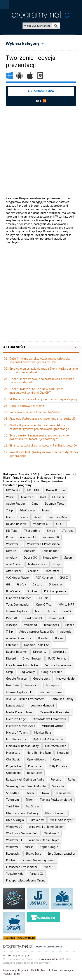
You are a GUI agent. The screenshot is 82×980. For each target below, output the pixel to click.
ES (14, 956)
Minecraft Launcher (19, 598)
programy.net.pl (50, 959)
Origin (57, 564)
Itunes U (49, 867)
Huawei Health (66, 679)
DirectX (66, 611)
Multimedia (44, 478)
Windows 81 (14, 840)
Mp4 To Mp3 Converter (48, 739)
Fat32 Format (57, 658)
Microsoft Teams (17, 517)
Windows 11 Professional (44, 544)
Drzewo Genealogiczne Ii (38, 860)
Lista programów (41, 91)
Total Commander (18, 604)
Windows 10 (51, 537)
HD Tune (12, 531)
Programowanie (50, 474)
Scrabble (58, 786)
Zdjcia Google (49, 847)
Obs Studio (13, 759)
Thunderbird (32, 531)
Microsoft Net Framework (49, 719)
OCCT (60, 524)
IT (23, 956)
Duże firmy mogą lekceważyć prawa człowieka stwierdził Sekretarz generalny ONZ (40, 360)
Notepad (63, 753)
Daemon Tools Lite (37, 645)
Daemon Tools (55, 504)
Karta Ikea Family (62, 699)
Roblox (11, 860)
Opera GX (30, 558)
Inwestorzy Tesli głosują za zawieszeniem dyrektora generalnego (44, 454)
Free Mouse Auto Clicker (22, 665)
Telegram (12, 800)
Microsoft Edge (45, 611)
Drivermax (56, 584)
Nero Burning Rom (39, 753)
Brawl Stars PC (33, 618)
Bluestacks (13, 854)
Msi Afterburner (56, 746)
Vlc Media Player (61, 820)
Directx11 (60, 652)
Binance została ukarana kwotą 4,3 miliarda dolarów (43, 445)
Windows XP (41, 524)
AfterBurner (14, 571)
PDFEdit (43, 598)
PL (5, 956)
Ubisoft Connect (55, 813)
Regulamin (24, 970)
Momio (70, 625)
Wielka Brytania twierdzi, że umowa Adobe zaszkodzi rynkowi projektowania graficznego (39, 427)
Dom (36, 481)
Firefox (21, 584)
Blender (43, 638)
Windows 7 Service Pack (22, 833)
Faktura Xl (36, 874)
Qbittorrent (13, 773)
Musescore (13, 753)
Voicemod (31, 625)
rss (41, 101)
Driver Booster (56, 490)
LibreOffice (52, 571)
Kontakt (35, 970)
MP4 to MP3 (66, 604)
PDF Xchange (44, 578)
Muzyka (24, 474)
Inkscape (12, 625)
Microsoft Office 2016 (21, 726)
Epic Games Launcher (62, 854)
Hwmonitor (32, 685)
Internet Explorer (17, 611)
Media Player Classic (20, 712)
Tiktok (29, 800)
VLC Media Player (18, 578)
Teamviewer (63, 793)
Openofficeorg (37, 759)
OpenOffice (44, 604)
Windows (12, 847)
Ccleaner (12, 645)
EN (9, 956)
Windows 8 (13, 544)
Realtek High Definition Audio (25, 779)
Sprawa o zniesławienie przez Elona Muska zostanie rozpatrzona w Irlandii (44, 370)
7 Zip (10, 510)
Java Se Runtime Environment (25, 699)
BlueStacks (13, 591)
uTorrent (67, 531)
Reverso (56, 779)
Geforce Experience (58, 665)
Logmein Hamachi (42, 705)
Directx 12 (40, 652)
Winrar (10, 497)
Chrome (33, 571)
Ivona (46, 510)
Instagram (53, 685)
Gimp (35, 504)
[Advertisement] (41, 147)
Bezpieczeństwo (52, 481)
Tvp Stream (33, 806)
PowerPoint (57, 618)
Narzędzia (28, 478)
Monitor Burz (43, 732)
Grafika (26, 481)
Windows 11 (28, 537)
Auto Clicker (14, 564)
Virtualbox (37, 820)
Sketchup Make (58, 517)
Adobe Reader (16, 504)
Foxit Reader (50, 551)
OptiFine (32, 591)
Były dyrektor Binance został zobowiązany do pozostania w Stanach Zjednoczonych (39, 437)
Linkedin (57, 970)
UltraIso (11, 551)
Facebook (46, 970)
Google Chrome (52, 672)
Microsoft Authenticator (55, 712)
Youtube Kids (15, 874)
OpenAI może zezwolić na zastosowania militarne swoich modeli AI (42, 381)
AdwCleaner (27, 510)
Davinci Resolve (16, 524)
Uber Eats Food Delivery (22, 813)
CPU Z (64, 578)
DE (28, 956)
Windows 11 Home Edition (46, 827)
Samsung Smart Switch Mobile (26, 786)
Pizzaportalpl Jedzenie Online (26, 880)
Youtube (8, 974)
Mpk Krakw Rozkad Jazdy (22, 746)
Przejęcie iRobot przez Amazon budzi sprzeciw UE (42, 419)
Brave (59, 638)
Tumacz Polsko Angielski (56, 800)
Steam (68, 558)
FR (19, 956)
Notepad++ (51, 558)
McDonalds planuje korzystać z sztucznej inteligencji (44, 399)
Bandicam (29, 551)
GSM (34, 474)
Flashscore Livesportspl (22, 867)
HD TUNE (33, 490)
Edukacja (69, 474)
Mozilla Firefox (16, 739)
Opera (57, 759)
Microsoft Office (52, 726)
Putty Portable (58, 766)
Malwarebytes (38, 564)
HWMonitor (13, 490)
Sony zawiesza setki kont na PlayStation (35, 412)
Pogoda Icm (14, 766)
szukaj (56, 26)
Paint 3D (12, 618)
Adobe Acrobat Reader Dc (37, 632)
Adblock (65, 632)
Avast (38, 517)
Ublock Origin (15, 820)
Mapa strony (10, 970)
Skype (51, 531)
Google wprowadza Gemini (27, 406)
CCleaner (58, 497)
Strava (45, 793)
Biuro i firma (11, 478)
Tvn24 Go (12, 806)
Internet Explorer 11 (20, 692)
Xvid (43, 497)
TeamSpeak (51, 625)
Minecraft (27, 497)
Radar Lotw (34, 773)
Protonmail (35, 766)
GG (8, 584)
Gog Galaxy (27, 672)
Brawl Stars (34, 854)
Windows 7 (52, 833)
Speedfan (13, 793)
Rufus (10, 537)
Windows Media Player (44, 840)
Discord (38, 584)
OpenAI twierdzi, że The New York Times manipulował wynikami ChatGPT (36, 391)
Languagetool (15, 705)
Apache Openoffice (19, 638)
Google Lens (42, 679)
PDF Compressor (55, 591)
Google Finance (16, 679)
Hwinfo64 (12, 685)
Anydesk (12, 558)
